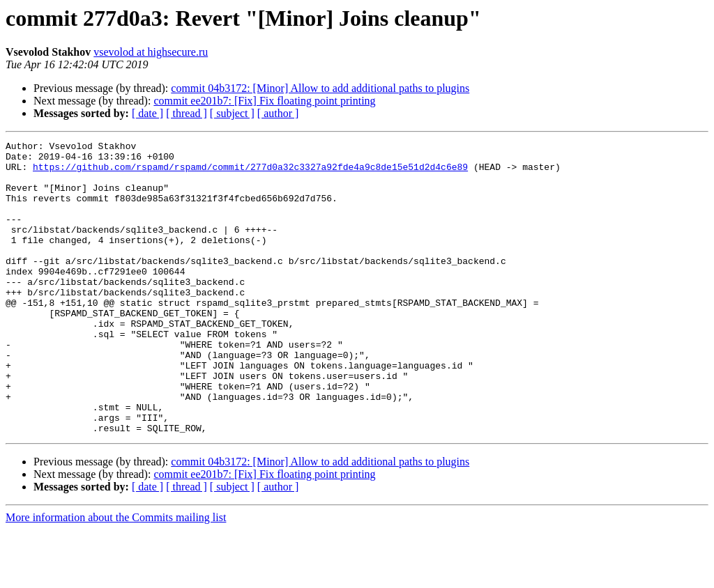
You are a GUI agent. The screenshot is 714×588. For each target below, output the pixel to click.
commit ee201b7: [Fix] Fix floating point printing (264, 101)
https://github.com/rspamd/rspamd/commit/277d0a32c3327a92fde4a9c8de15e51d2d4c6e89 (250, 173)
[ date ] (147, 113)
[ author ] (278, 113)
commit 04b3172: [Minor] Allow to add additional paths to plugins (320, 88)
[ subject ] (232, 113)
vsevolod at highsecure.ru (151, 52)
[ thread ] (187, 113)
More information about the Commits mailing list (116, 576)
